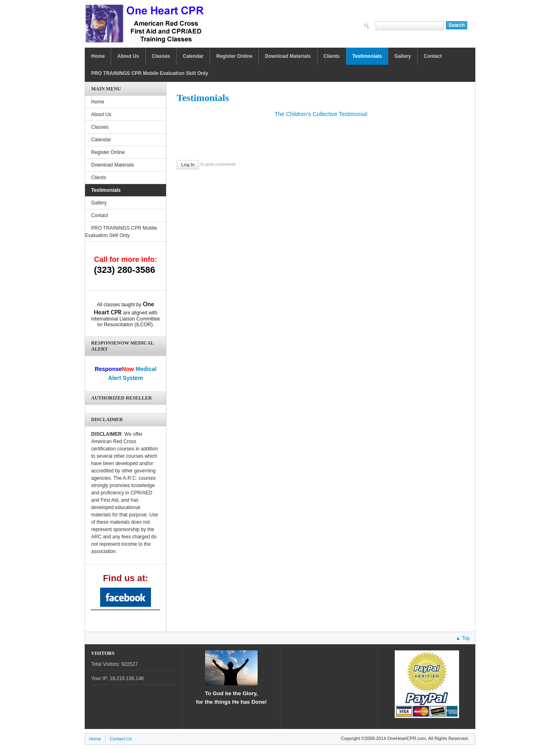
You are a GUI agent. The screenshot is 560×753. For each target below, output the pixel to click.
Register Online (234, 56)
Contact (433, 56)
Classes (161, 56)
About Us (128, 56)
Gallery (403, 56)
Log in (188, 165)
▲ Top (463, 638)
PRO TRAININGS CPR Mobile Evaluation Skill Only (150, 73)
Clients (332, 56)
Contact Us (121, 739)
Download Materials (288, 56)
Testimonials (367, 56)
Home (98, 56)
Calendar (193, 56)
